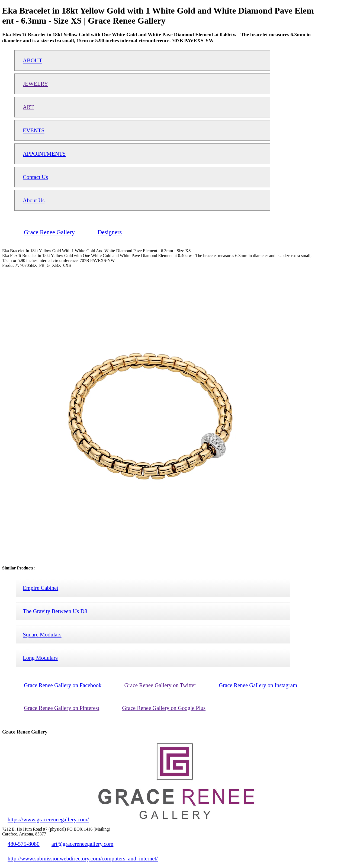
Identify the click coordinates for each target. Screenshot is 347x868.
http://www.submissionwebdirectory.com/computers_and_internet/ (83, 858)
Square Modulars (42, 634)
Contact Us (35, 177)
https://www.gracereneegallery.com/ (48, 819)
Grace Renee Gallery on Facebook (63, 685)
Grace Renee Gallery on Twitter (160, 685)
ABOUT (33, 60)
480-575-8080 (24, 844)
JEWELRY (36, 84)
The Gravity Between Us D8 (55, 611)
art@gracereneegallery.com (83, 844)
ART (28, 107)
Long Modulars (40, 658)
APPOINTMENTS (44, 154)
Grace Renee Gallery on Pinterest (62, 708)
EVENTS (34, 130)
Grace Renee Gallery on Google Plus (164, 708)
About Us (34, 200)
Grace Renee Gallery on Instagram (258, 685)
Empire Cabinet (41, 588)
